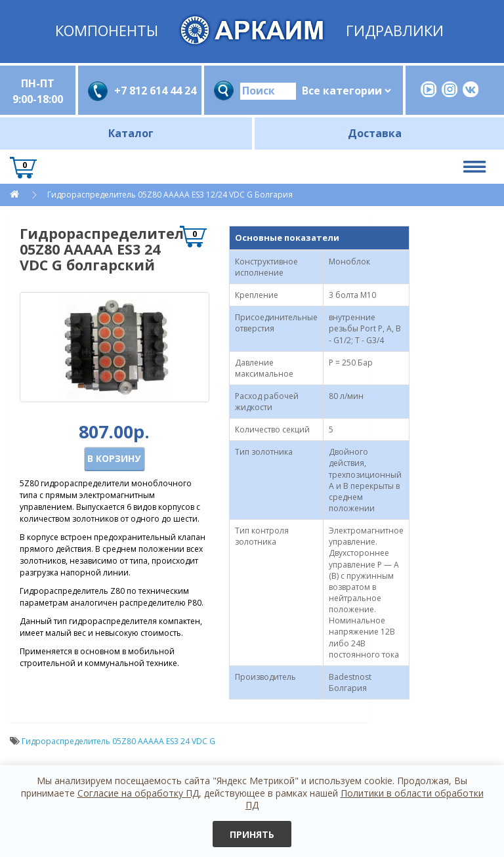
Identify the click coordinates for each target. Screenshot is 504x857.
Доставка (375, 133)
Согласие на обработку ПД (138, 793)
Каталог (131, 133)
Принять (252, 834)
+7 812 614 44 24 (153, 91)
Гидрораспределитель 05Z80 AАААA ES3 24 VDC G (118, 741)
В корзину (114, 458)
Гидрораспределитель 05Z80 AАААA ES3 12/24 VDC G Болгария (170, 195)
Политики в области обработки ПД (365, 799)
